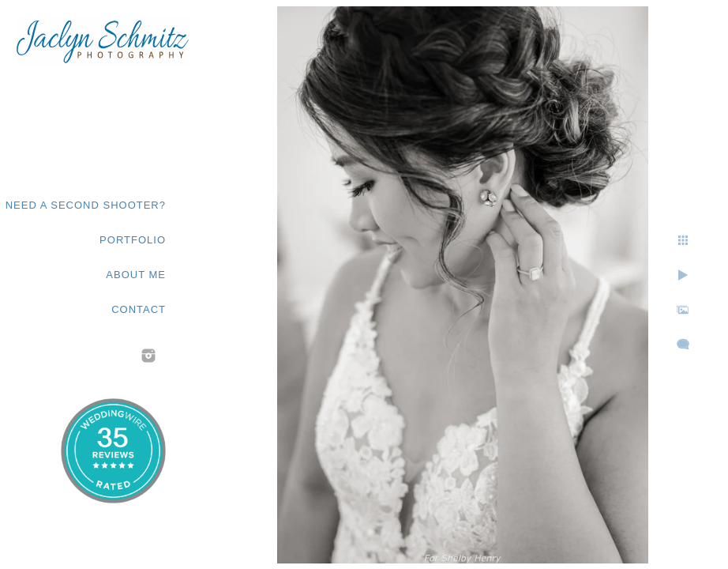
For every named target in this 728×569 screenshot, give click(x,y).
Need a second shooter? (86, 205)
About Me (136, 275)
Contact (139, 309)
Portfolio (133, 240)
